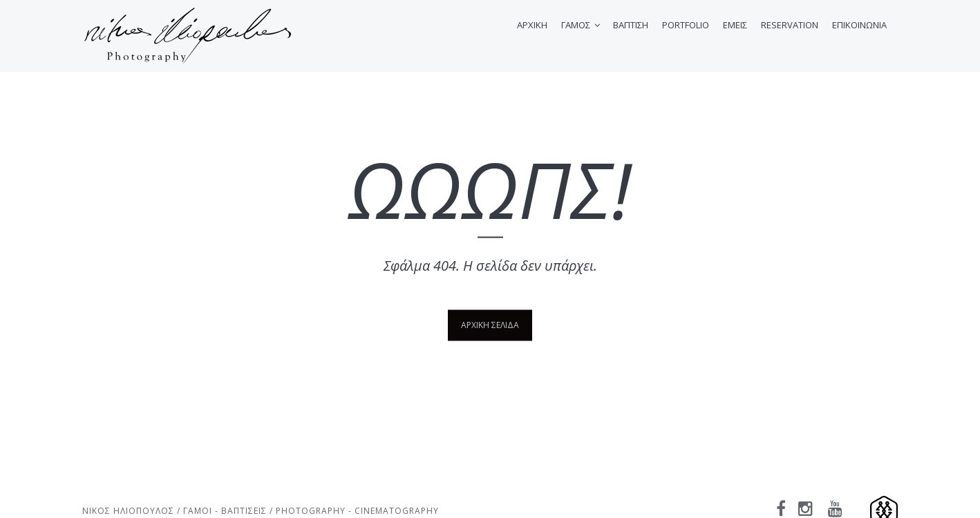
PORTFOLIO (686, 25)
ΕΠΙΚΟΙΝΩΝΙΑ (859, 25)
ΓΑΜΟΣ (576, 25)
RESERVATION (790, 25)
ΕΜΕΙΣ (735, 25)
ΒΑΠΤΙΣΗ (631, 25)
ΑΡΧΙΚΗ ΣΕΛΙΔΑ (490, 324)
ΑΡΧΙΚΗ (532, 25)
